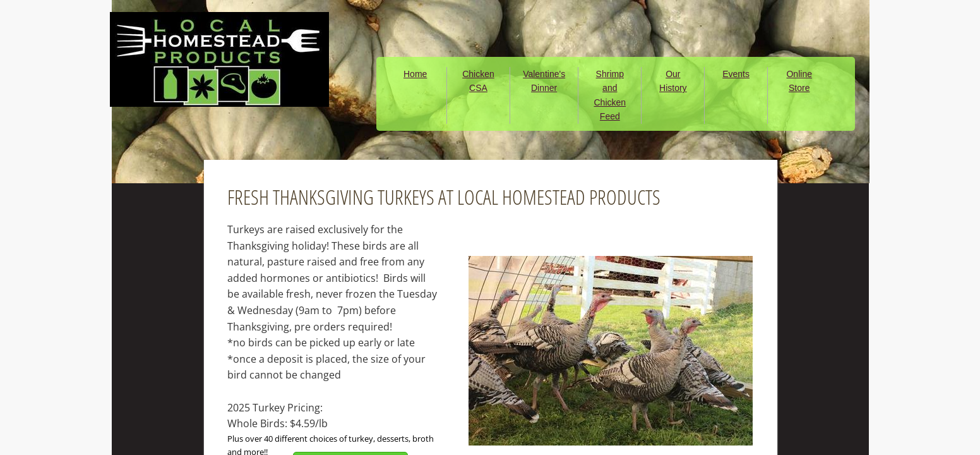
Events (736, 74)
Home (415, 74)
